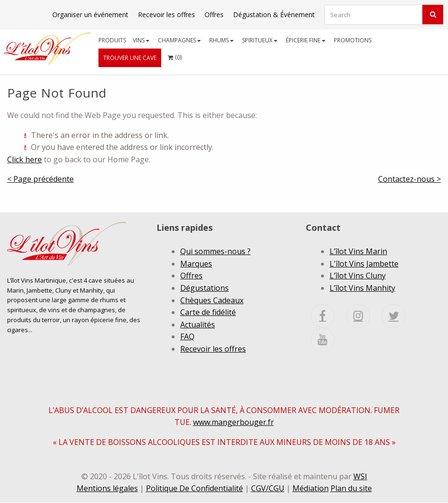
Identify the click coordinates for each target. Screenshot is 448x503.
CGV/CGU (268, 489)
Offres (214, 15)
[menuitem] (112, 40)
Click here (24, 159)
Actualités (198, 325)
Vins (141, 40)
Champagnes (179, 40)
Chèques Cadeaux (212, 300)
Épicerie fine (306, 40)
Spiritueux (260, 40)
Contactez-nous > (409, 179)
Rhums (221, 40)
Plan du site (351, 489)
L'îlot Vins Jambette (364, 264)
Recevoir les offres (166, 15)
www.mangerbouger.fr (234, 423)
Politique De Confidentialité (195, 489)
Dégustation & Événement (274, 15)
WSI (360, 476)
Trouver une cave (130, 58)
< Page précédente (40, 179)
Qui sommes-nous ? (215, 251)
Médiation (311, 489)
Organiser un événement (90, 15)
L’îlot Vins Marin (358, 251)
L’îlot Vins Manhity (362, 288)
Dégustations (205, 288)
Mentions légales (107, 489)
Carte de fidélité (208, 312)
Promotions (353, 40)
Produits (112, 40)
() (175, 55)
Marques (196, 264)
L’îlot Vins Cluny (358, 276)
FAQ (187, 336)
